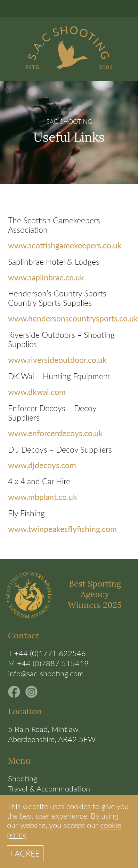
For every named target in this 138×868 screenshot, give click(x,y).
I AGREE (25, 853)
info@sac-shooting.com (46, 673)
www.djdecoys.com (42, 465)
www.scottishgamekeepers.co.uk (65, 245)
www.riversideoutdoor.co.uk (57, 360)
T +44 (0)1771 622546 (47, 653)
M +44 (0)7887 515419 (48, 663)
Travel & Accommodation (49, 788)
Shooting (23, 778)
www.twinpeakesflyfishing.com (62, 529)
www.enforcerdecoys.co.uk (55, 433)
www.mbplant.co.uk (43, 497)
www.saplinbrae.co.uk (46, 277)
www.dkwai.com (37, 392)
